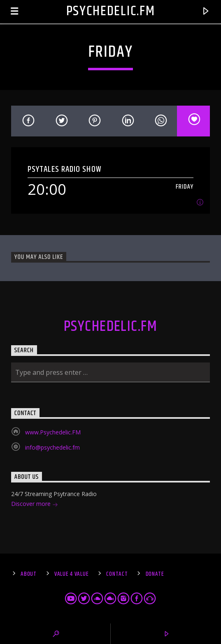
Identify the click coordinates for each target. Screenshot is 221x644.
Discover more (35, 504)
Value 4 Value (71, 574)
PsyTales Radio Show (65, 169)
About (29, 574)
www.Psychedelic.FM (53, 432)
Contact (117, 574)
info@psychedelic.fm (52, 447)
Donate (155, 574)
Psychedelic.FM (111, 11)
